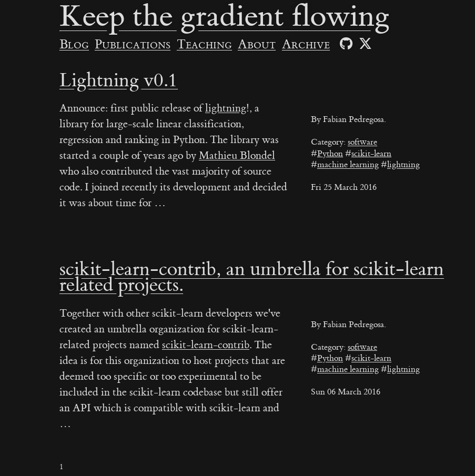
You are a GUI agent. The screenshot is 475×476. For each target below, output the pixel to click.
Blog (74, 45)
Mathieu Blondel (237, 155)
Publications (133, 45)
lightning (403, 165)
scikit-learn (371, 154)
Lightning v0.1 (119, 80)
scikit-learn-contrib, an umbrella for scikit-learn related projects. (252, 277)
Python (330, 154)
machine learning (348, 165)
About (257, 45)
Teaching (204, 45)
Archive (306, 45)
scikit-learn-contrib (206, 345)
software (362, 142)
